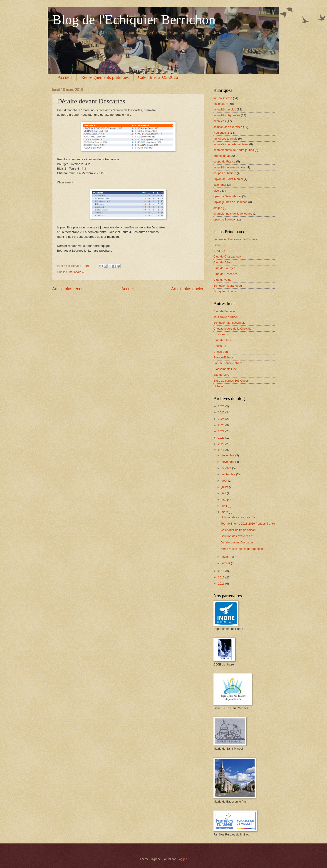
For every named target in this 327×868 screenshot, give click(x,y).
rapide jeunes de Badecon (230, 202)
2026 (222, 406)
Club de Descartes (225, 274)
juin (224, 493)
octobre (227, 468)
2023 (222, 425)
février (226, 557)
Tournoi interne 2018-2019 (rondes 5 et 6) (248, 524)
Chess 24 (220, 346)
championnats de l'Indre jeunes (234, 150)
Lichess (218, 386)
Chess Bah (221, 352)
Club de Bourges (224, 268)
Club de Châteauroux (227, 256)
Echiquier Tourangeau (228, 286)
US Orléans (221, 334)
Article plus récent (68, 289)
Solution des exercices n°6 (238, 536)
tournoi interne (223, 98)
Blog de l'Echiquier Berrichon (134, 20)
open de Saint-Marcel (227, 196)
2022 (222, 431)
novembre (228, 462)
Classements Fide (225, 369)
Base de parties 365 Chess (231, 381)
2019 (222, 450)
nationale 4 (76, 272)
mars (225, 512)
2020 (222, 444)
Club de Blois (222, 340)
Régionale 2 (221, 133)
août (225, 481)
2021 (222, 438)
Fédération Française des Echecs (235, 239)
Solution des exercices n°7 (238, 517)
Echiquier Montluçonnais (229, 323)
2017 (222, 577)
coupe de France (224, 161)
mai (224, 499)
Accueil (65, 77)
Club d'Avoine (222, 280)
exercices (220, 121)
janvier (226, 563)
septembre (229, 474)
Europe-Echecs (223, 357)
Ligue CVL (220, 245)
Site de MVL (221, 375)
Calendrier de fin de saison (238, 530)
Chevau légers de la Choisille (232, 329)
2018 (222, 571)
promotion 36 (222, 156)
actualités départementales (231, 144)
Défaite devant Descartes (237, 542)
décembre (228, 455)
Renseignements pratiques (105, 77)
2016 (222, 584)
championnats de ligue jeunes (233, 214)
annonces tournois (225, 139)
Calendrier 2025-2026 (158, 77)
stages (218, 208)
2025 (222, 412)
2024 (222, 419)
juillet (225, 487)
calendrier (220, 185)
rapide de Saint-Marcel (228, 179)
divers (217, 191)
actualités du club (225, 109)
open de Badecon (225, 219)
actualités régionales (227, 115)
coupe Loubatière (225, 173)
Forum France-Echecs (228, 363)
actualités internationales (230, 167)
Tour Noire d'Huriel (225, 317)
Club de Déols (223, 262)
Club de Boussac (224, 311)
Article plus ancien (188, 289)
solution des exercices (228, 127)
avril (224, 506)
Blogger (182, 859)
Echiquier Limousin (226, 291)
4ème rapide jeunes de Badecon (242, 549)
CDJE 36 (219, 251)
